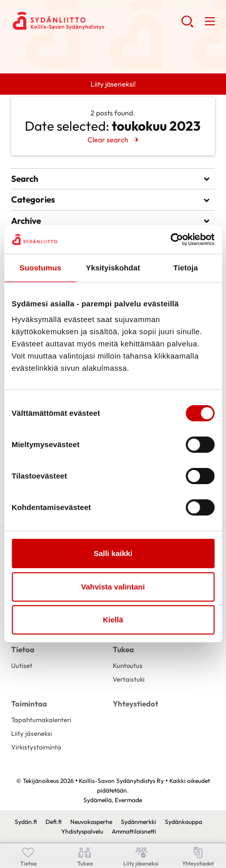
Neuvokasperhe (91, 822)
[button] (187, 25)
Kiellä (113, 620)
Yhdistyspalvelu (82, 831)
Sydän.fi (26, 822)
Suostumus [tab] (41, 268)
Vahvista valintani (113, 587)
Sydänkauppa (184, 822)
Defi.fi (54, 822)
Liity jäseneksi (32, 733)
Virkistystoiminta (36, 747)
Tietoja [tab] (186, 268)
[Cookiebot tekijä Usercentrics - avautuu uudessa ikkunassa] (170, 240)
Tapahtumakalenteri (41, 720)
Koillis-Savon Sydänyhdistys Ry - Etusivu (92, 21)
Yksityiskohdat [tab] (113, 268)
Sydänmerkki (139, 822)
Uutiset (22, 665)
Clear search (108, 140)
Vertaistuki (129, 679)
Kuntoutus (128, 665)
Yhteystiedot (135, 704)
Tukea (123, 649)
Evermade (128, 800)
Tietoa (23, 649)
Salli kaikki (113, 553)
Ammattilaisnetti (134, 831)
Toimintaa (29, 704)
